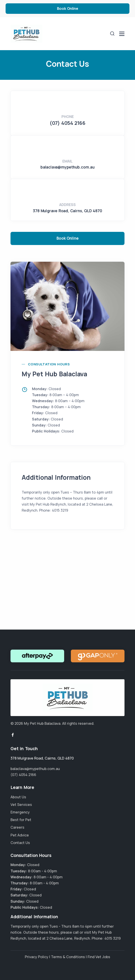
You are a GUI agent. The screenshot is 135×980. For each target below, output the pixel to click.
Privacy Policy (37, 957)
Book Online (68, 8)
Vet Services (21, 805)
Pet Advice (20, 835)
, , (67, 211)
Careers (17, 827)
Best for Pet (21, 820)
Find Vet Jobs (99, 957)
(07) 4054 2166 (67, 123)
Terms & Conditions (68, 957)
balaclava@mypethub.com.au (67, 167)
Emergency (20, 812)
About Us (18, 797)
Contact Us (20, 843)
